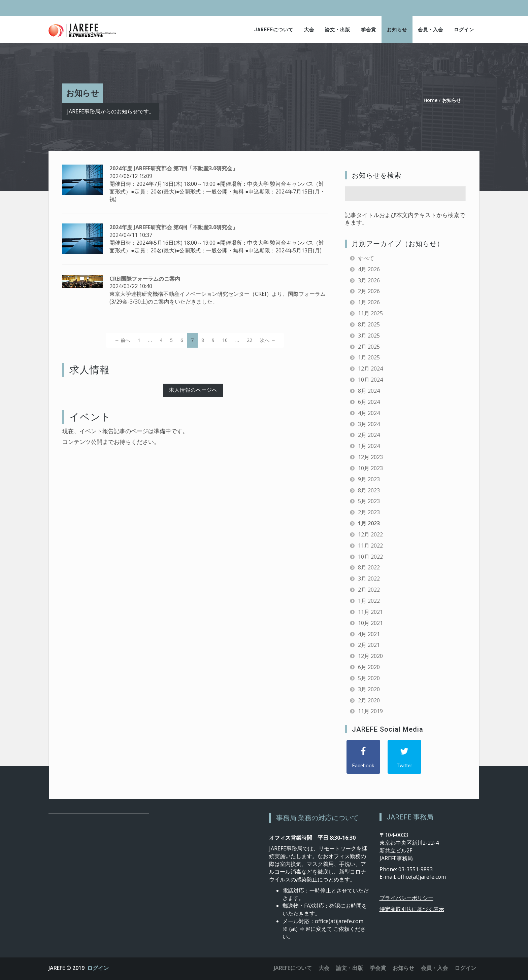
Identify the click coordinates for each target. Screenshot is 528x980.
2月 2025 (369, 347)
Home (431, 100)
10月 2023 (370, 468)
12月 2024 (370, 369)
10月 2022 (370, 557)
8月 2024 (369, 391)
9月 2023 (369, 479)
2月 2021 (369, 645)
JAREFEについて (274, 30)
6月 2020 (369, 667)
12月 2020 (370, 656)
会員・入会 (431, 30)
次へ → (268, 340)
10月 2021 (370, 623)
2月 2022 (369, 590)
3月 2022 (369, 579)
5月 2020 (369, 678)
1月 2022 (369, 601)
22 (250, 340)
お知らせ (397, 30)
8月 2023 (369, 490)
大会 (309, 30)
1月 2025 (369, 357)
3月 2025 (369, 336)
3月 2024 (369, 424)
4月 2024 (369, 413)
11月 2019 (370, 711)
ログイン (464, 30)
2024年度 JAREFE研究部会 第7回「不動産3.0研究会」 (174, 168)
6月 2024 (369, 402)
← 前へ (122, 340)
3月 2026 (369, 280)
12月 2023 (370, 457)
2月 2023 (369, 512)
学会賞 (369, 30)
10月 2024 (370, 380)
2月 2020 (369, 700)
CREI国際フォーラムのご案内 (145, 279)
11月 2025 (370, 313)
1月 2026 (369, 302)
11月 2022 (370, 546)
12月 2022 (370, 534)
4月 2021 (369, 634)
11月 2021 (370, 612)
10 (225, 340)
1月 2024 (369, 446)
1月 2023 (369, 523)
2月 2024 (369, 435)
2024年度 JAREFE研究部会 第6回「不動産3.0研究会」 (174, 227)
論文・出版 (338, 30)
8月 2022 (369, 567)
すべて (366, 258)
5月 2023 (369, 501)
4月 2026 (369, 269)
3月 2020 (369, 689)
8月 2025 (369, 324)
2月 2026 (369, 291)
